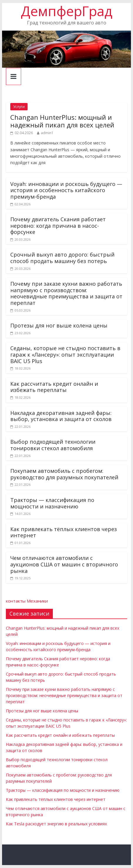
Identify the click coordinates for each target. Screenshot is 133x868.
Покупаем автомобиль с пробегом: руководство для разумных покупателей (64, 474)
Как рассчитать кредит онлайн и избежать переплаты (54, 387)
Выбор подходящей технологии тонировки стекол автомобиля (53, 445)
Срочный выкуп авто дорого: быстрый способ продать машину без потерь (62, 258)
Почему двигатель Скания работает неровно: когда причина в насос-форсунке (58, 226)
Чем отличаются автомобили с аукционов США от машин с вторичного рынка (64, 564)
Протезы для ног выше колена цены (59, 325)
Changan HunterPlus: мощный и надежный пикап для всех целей (62, 121)
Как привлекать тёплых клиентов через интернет (64, 532)
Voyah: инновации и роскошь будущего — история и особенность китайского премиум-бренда (66, 190)
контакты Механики (27, 601)
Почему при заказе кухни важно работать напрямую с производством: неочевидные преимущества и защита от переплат (66, 293)
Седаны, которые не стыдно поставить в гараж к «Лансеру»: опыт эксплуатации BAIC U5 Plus (65, 354)
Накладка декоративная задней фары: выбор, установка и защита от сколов (61, 416)
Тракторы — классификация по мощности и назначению (52, 503)
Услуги (19, 107)
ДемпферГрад (67, 11)
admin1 (47, 133)
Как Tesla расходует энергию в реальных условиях (56, 824)
